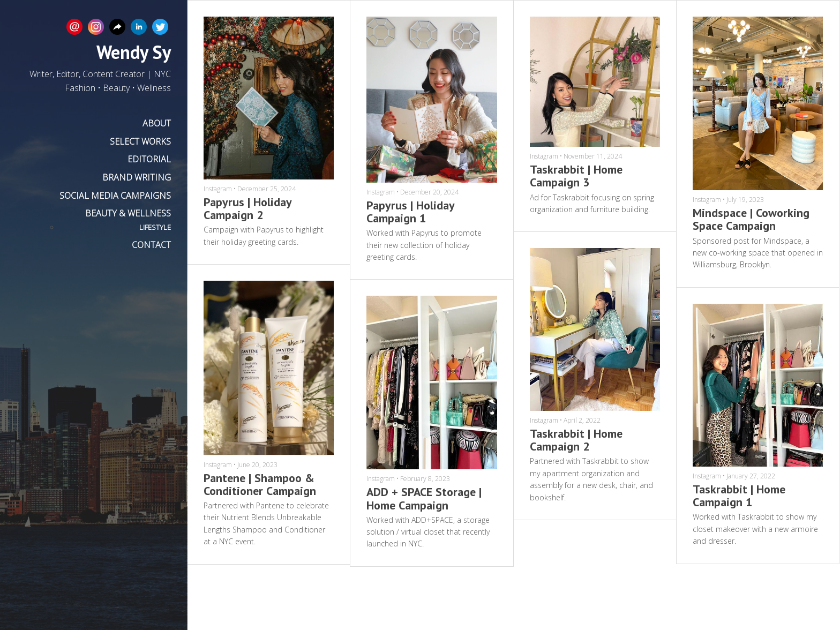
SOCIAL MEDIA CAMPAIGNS (115, 196)
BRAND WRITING (137, 177)
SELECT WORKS (140, 141)
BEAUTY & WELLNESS (128, 213)
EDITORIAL (149, 159)
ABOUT (157, 123)
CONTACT (151, 245)
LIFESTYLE (155, 227)
